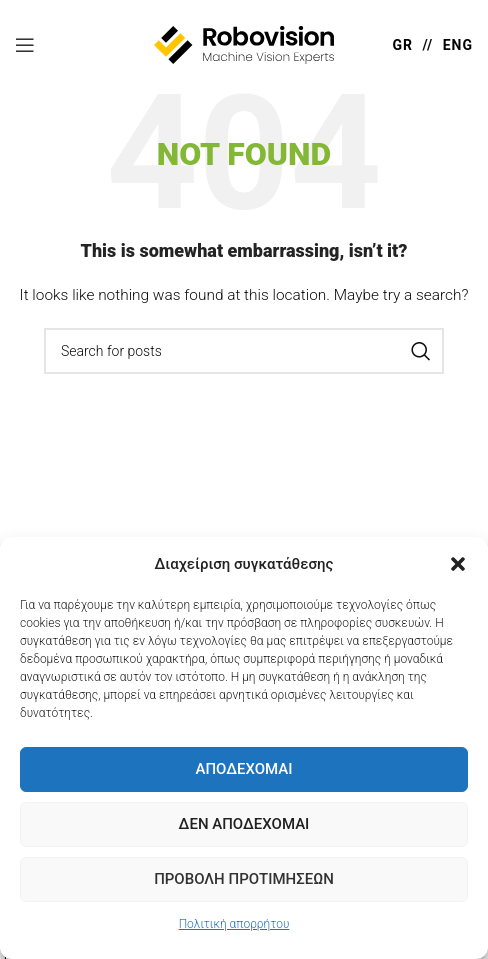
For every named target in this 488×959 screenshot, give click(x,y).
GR (402, 45)
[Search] (244, 351)
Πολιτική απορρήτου (234, 924)
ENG (458, 45)
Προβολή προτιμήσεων (244, 879)
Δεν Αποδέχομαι (244, 824)
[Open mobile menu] (25, 45)
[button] (458, 564)
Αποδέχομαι (243, 769)
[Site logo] (244, 44)
